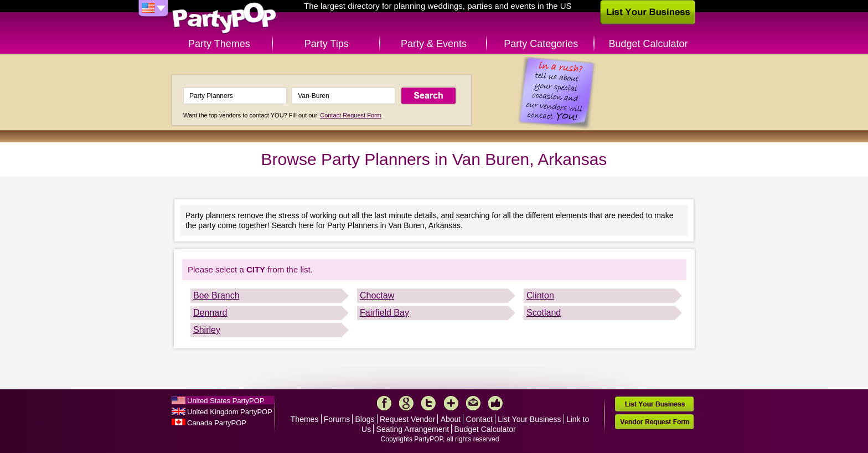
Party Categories (541, 44)
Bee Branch (216, 295)
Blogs (365, 419)
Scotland (544, 313)
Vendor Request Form (654, 422)
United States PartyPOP (226, 401)
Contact (479, 419)
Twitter (428, 403)
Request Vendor (407, 419)
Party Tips (327, 44)
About (451, 419)
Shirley (207, 330)
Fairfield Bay (384, 313)
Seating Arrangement (413, 429)
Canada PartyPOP (217, 423)
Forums (337, 419)
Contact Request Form (351, 115)
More (451, 403)
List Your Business (529, 419)
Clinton (540, 295)
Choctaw (377, 295)
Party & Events (434, 44)
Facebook (384, 403)
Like (495, 403)
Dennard (210, 313)
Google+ (406, 403)
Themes (305, 419)
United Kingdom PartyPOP (230, 412)
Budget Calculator (649, 44)
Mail (473, 403)
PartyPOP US (224, 19)
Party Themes (219, 44)
